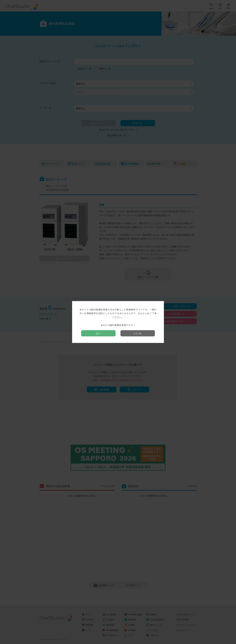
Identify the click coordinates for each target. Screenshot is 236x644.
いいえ (138, 333)
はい (98, 333)
